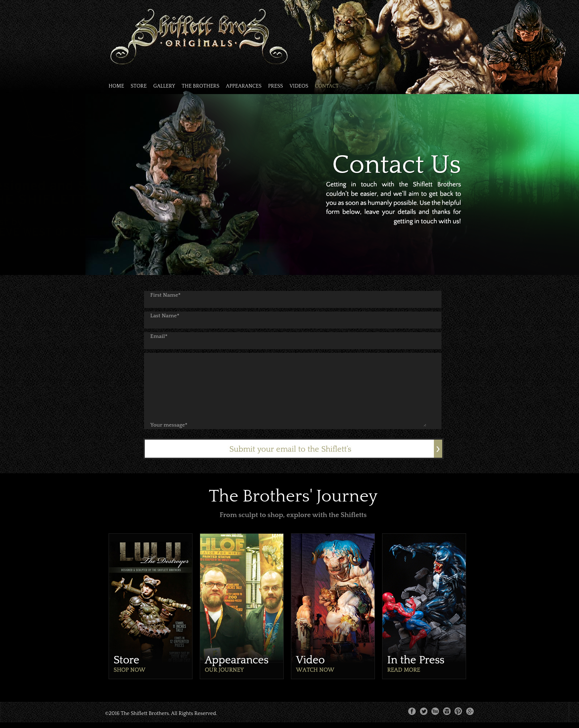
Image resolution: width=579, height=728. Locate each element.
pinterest (458, 711)
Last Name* (165, 316)
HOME (116, 86)
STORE (139, 86)
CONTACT (327, 86)
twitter (424, 711)
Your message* (169, 425)
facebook (412, 711)
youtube (435, 711)
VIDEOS (299, 86)
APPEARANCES (244, 86)
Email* (159, 336)
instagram (447, 711)
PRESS (276, 86)
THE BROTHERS (200, 86)
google (470, 711)
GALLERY (164, 86)
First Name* (165, 295)
